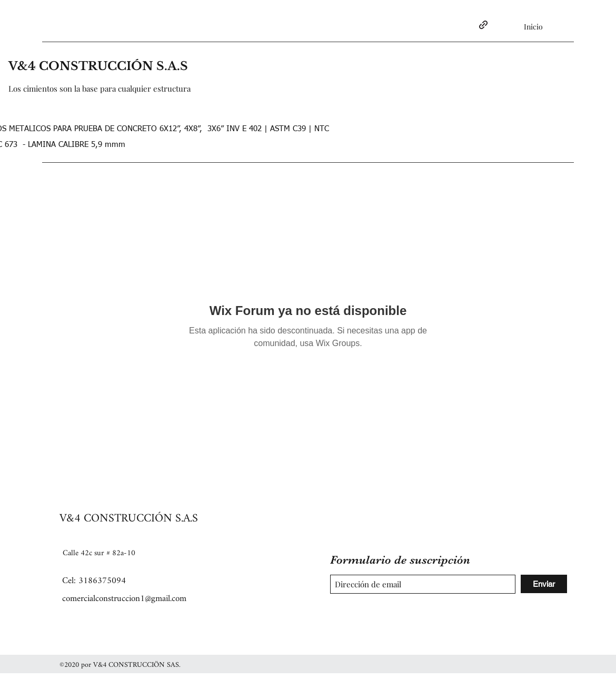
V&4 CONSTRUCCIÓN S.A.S (98, 66)
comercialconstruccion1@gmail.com (124, 599)
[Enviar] (544, 584)
